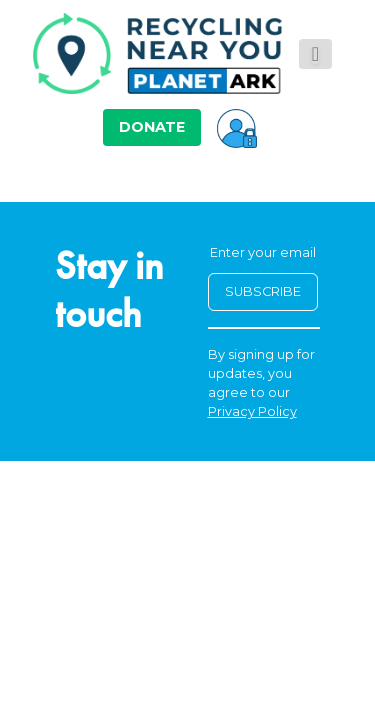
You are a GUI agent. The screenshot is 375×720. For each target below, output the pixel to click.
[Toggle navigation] (315, 54)
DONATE (152, 127)
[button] (237, 127)
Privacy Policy (252, 411)
